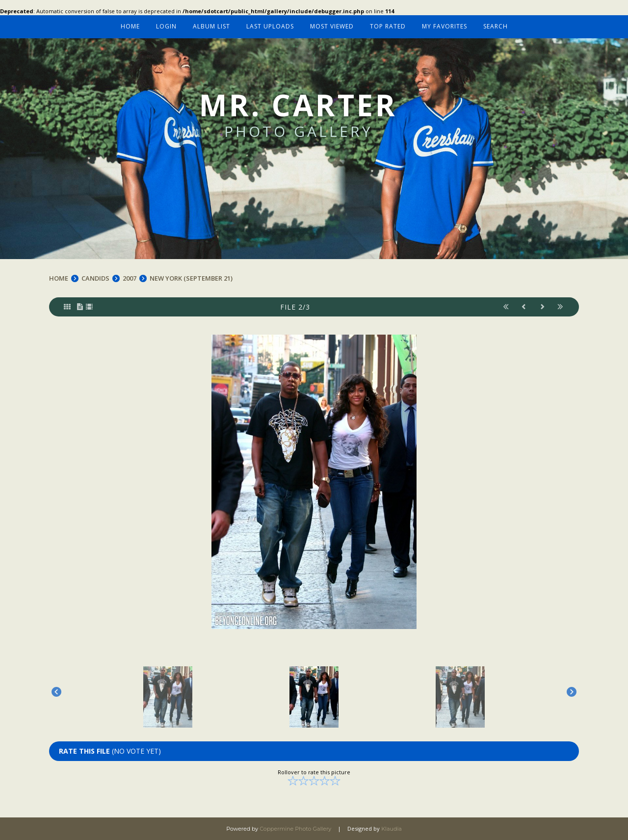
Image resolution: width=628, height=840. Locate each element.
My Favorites (445, 26)
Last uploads (270, 26)
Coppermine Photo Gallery (295, 829)
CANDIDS (95, 278)
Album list (211, 26)
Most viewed (332, 26)
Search (496, 26)
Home (130, 26)
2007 (130, 278)
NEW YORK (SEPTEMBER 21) (191, 278)
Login (166, 26)
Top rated (388, 26)
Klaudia (392, 829)
